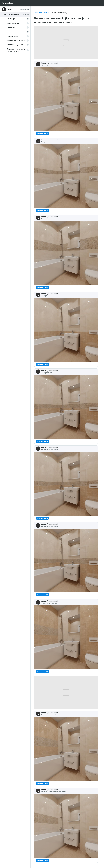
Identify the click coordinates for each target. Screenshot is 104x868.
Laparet (47, 13)
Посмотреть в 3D (42, 134)
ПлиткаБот (38, 13)
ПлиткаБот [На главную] (7, 3)
